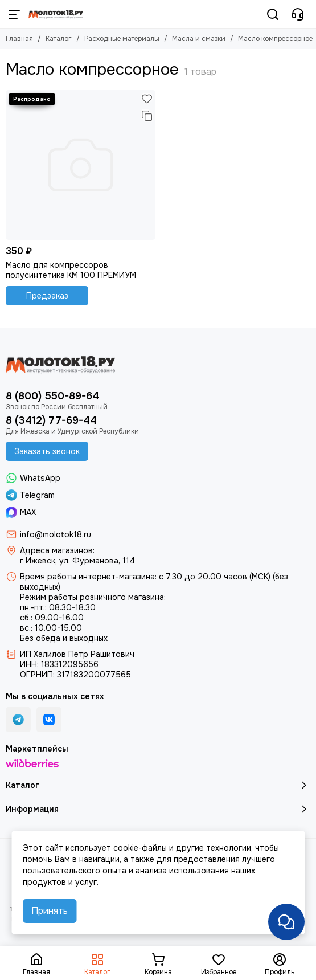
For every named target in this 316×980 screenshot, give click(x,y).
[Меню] (14, 14)
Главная (19, 39)
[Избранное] (147, 99)
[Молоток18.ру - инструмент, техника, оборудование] (56, 14)
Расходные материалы (122, 39)
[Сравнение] (147, 116)
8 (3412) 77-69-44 (51, 420)
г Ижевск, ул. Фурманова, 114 (77, 561)
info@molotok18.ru (56, 534)
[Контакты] (298, 14)
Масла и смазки (199, 39)
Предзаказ (47, 296)
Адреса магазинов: (57, 550)
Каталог (59, 39)
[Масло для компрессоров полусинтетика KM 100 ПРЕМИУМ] (81, 165)
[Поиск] (273, 14)
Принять (50, 911)
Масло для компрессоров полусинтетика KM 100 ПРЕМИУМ (71, 270)
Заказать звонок (47, 451)
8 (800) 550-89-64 (52, 396)
